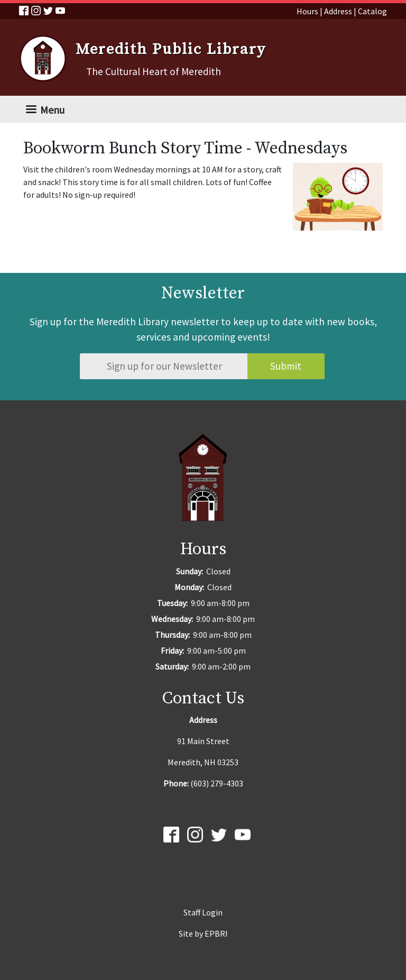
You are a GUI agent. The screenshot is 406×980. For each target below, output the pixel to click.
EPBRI (216, 933)
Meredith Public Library (171, 50)
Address (338, 11)
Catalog (372, 11)
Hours (307, 11)
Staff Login (203, 912)
